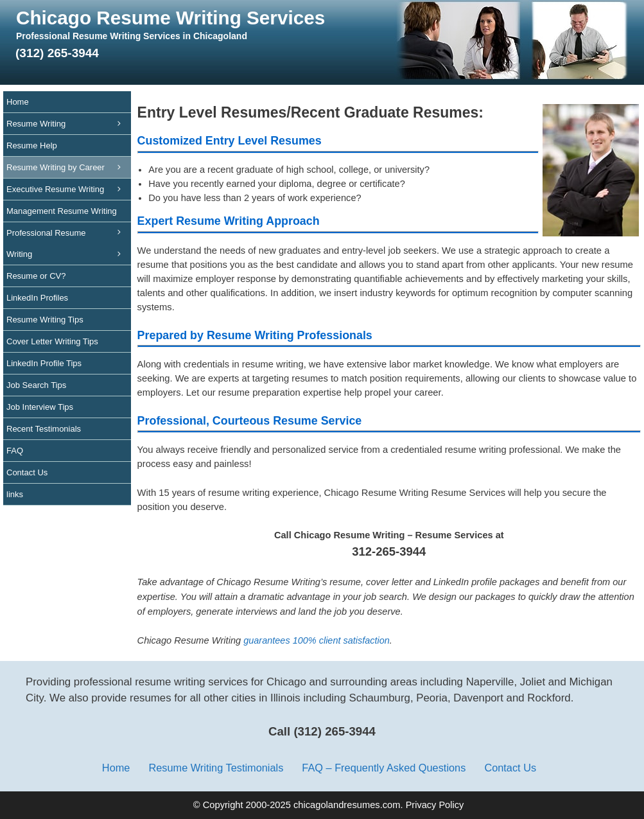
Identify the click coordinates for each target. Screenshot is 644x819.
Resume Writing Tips (45, 320)
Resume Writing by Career (69, 167)
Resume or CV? (36, 276)
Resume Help (32, 145)
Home (18, 102)
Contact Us (27, 472)
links (15, 494)
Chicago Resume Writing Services (170, 18)
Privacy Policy (435, 805)
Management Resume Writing (69, 214)
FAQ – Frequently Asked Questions (384, 768)
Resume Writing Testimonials (216, 768)
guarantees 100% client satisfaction (317, 640)
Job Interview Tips (40, 407)
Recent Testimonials (44, 429)
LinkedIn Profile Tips (44, 363)
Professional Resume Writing (69, 246)
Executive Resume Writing (69, 189)
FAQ (15, 451)
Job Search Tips (36, 385)
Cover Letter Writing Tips (52, 341)
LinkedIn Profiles (37, 298)
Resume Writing (69, 124)
